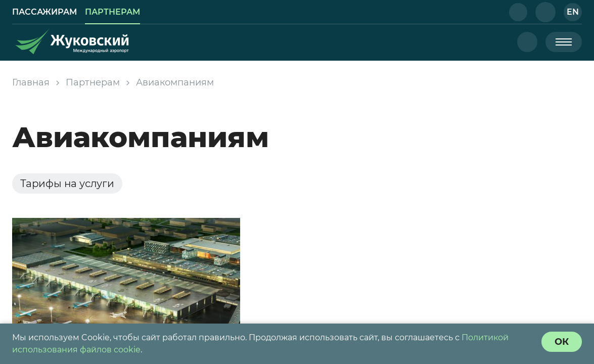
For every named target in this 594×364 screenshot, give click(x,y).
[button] (518, 12)
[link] (44, 12)
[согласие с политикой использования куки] (562, 342)
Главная (31, 82)
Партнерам (93, 82)
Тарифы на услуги (67, 184)
